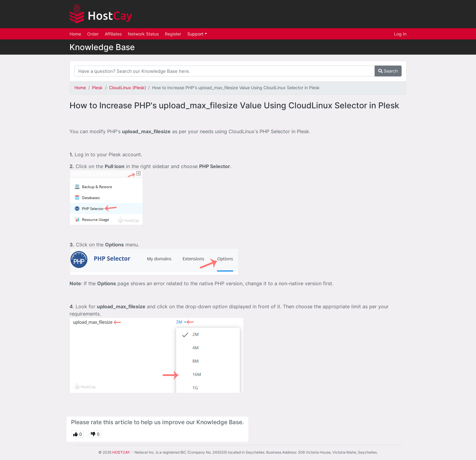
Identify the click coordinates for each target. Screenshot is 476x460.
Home (75, 34)
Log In (400, 34)
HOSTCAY (121, 452)
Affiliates (113, 34)
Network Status (143, 34)
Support (196, 34)
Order (93, 34)
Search (388, 71)
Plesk (97, 88)
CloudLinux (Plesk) (127, 88)
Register (173, 34)
